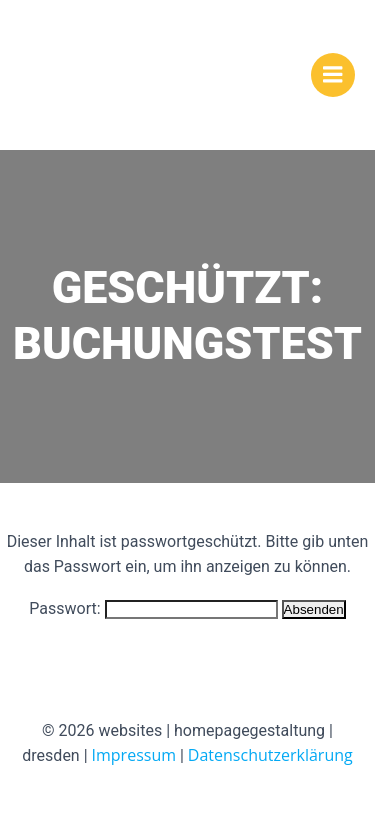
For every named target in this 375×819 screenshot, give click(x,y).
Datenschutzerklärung (270, 755)
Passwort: (153, 608)
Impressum (134, 755)
